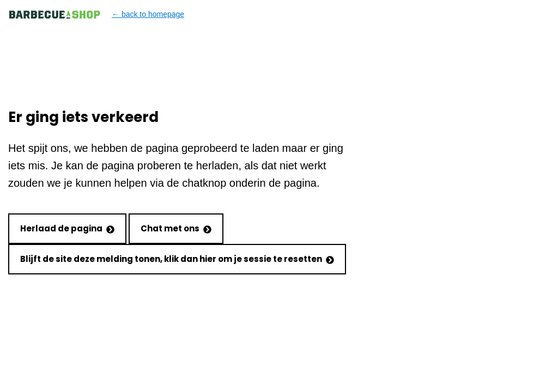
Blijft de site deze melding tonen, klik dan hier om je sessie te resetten (177, 259)
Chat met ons (176, 228)
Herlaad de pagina (67, 228)
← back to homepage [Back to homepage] (96, 14)
